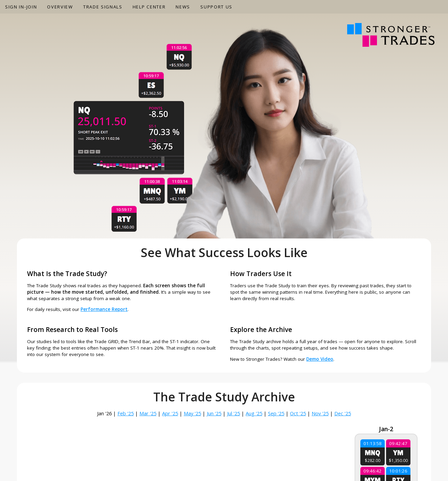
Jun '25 (214, 413)
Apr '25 (170, 413)
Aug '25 (254, 413)
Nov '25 (320, 413)
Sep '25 (276, 413)
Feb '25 (126, 413)
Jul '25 (233, 413)
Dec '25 (343, 413)
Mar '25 (148, 413)
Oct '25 (298, 413)
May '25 (192, 413)
